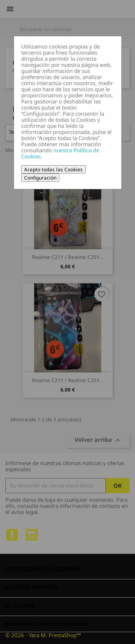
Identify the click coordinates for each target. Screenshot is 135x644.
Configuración (40, 178)
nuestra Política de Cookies (60, 153)
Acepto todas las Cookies (53, 169)
